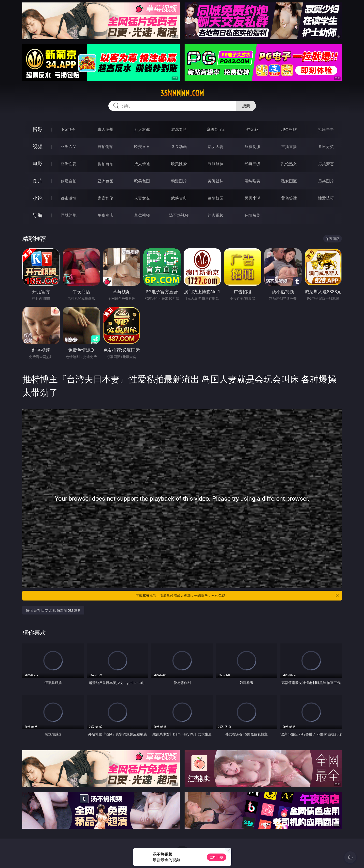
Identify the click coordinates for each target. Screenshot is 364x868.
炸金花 (252, 129)
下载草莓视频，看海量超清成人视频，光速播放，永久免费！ (238, 596)
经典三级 (252, 164)
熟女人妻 (216, 147)
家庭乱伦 (105, 198)
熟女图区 (289, 181)
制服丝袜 (216, 164)
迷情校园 (216, 198)
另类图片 (326, 181)
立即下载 (217, 857)
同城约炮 (69, 215)
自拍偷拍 (105, 147)
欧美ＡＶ (142, 147)
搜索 (246, 106)
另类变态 (326, 164)
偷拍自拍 (105, 164)
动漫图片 (179, 181)
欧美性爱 (179, 164)
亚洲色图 (105, 181)
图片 (38, 181)
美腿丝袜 (216, 181)
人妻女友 (142, 198)
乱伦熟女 (289, 164)
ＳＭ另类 (326, 147)
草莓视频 (142, 215)
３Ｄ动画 (179, 147)
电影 (38, 164)
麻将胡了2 (216, 129)
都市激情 (69, 198)
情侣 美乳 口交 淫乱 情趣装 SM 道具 (53, 610)
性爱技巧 (326, 198)
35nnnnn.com (182, 93)
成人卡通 (142, 164)
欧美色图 (142, 181)
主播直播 (289, 147)
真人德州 (105, 129)
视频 (38, 146)
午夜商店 (105, 215)
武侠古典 (179, 198)
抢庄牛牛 (326, 129)
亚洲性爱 (69, 164)
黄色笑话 (289, 198)
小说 (38, 198)
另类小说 (252, 198)
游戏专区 (179, 129)
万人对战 (142, 129)
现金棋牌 (289, 129)
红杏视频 (216, 215)
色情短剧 (252, 215)
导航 (38, 215)
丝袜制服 (252, 147)
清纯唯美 (252, 181)
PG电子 (69, 129)
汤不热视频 (179, 215)
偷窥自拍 (69, 181)
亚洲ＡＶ (69, 147)
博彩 (38, 129)
